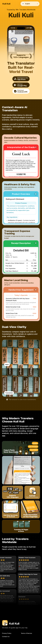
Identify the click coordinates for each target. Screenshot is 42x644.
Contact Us (6, 636)
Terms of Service (26, 633)
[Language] (30, 4)
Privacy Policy (7, 633)
